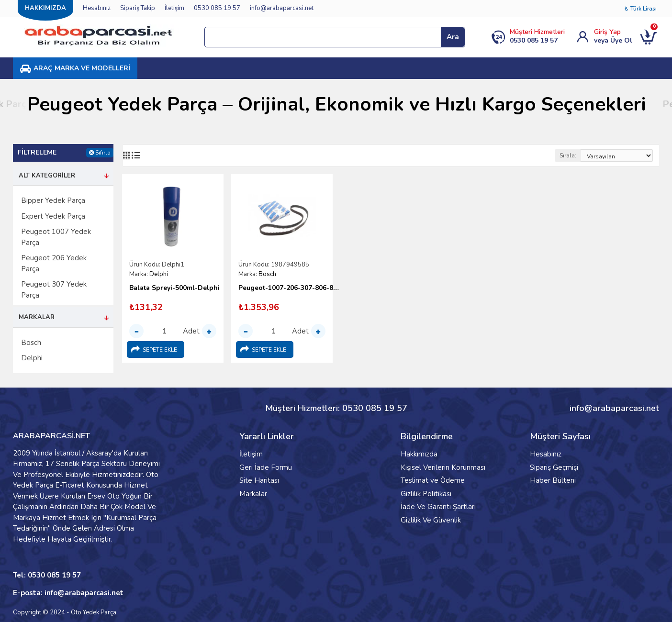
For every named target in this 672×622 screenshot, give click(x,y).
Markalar (37, 317)
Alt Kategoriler (47, 176)
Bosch (267, 274)
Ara (453, 37)
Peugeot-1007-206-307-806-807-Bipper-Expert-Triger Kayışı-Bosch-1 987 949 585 (289, 288)
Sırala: (568, 155)
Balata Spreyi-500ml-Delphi (174, 288)
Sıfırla (103, 153)
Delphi (159, 274)
